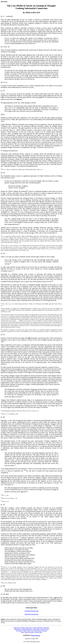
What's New (29, 628)
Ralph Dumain (36, 635)
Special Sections (45, 629)
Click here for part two (31, 614)
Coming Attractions (38, 628)
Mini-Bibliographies (27, 629)
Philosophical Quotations (41, 631)
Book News (46, 628)
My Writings (19, 631)
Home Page (17, 628)
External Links (38, 632)
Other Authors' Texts (28, 631)
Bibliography (18, 629)
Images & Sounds (29, 632)
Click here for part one (32, 611)
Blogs (22, 632)
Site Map (23, 628)
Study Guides (36, 629)
